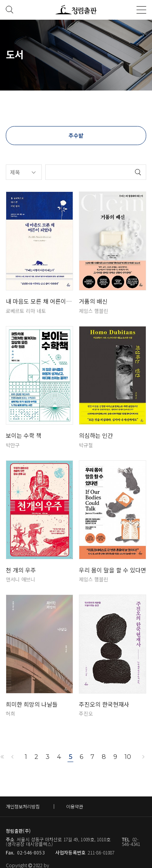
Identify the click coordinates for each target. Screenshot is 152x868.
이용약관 (75, 806)
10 (128, 757)
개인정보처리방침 (23, 806)
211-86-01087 (101, 852)
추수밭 (76, 135)
